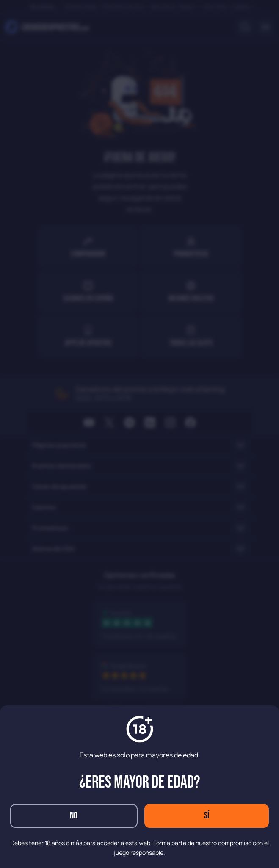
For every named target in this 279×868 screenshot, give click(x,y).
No (74, 816)
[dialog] (139, 434)
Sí (207, 816)
